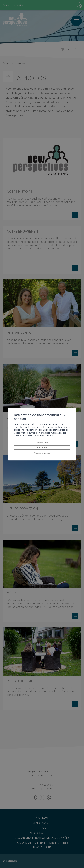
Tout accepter (42, 442)
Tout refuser (42, 447)
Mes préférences (42, 453)
